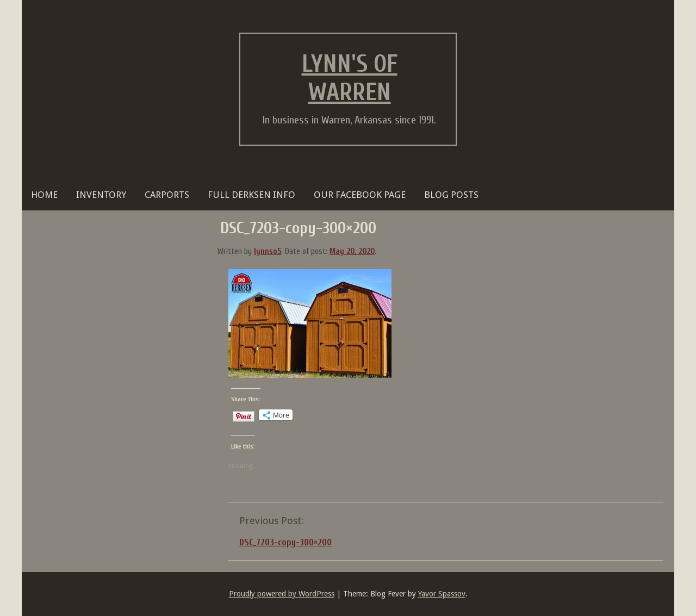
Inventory (101, 195)
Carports (167, 195)
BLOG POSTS (451, 195)
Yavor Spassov (442, 594)
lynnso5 (268, 251)
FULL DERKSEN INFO (251, 195)
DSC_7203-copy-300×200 (285, 542)
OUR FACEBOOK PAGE (360, 195)
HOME (44, 195)
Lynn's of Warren (350, 78)
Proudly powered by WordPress (282, 594)
